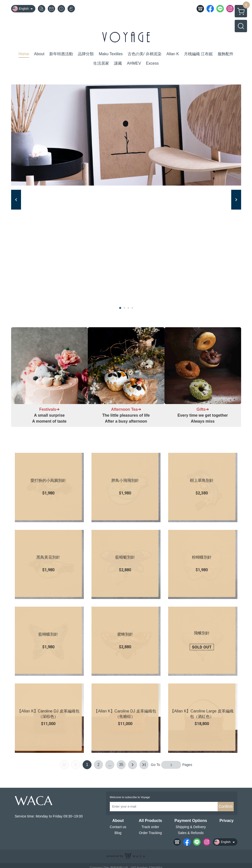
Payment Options (191, 821)
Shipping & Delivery (191, 827)
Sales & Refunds (191, 833)
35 (121, 765)
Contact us (118, 827)
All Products (150, 821)
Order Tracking (150, 833)
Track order (150, 827)
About (118, 821)
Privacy (226, 821)
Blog (118, 833)
